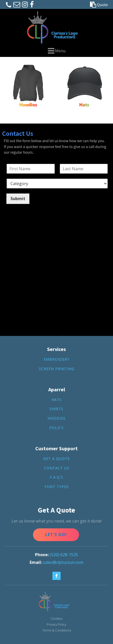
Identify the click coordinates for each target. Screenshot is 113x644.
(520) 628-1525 (64, 555)
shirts (56, 409)
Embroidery (57, 360)
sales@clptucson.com (63, 562)
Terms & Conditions (57, 630)
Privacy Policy (56, 624)
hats (56, 400)
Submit (18, 199)
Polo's (56, 428)
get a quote (56, 459)
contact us (57, 468)
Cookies (56, 619)
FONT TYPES (57, 487)
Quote (102, 4)
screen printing (57, 369)
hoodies (56, 418)
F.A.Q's (56, 477)
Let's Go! (56, 534)
